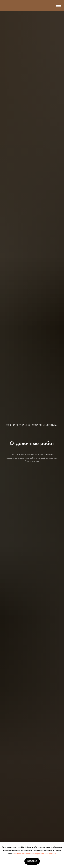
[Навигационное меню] (58, 5)
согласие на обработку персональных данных (34, 854)
